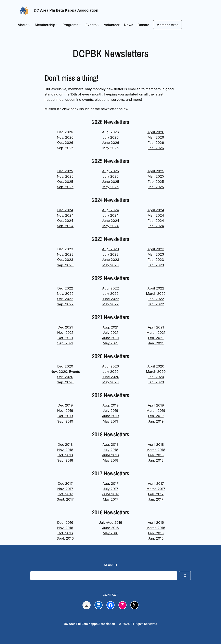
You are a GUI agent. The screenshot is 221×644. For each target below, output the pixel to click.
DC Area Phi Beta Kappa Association (66, 10)
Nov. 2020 (59, 372)
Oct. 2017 (65, 494)
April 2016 (156, 523)
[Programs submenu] (80, 25)
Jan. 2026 (156, 148)
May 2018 (111, 460)
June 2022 (110, 299)
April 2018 (156, 445)
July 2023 (110, 254)
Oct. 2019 (65, 416)
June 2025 (111, 182)
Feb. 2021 (156, 338)
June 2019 (110, 416)
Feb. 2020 (156, 377)
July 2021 (110, 333)
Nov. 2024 (65, 215)
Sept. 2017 (65, 499)
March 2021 (156, 333)
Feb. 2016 (156, 533)
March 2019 (156, 411)
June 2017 (110, 494)
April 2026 (156, 132)
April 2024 (156, 210)
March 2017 (156, 489)
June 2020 (110, 377)
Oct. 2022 (65, 299)
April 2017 (156, 484)
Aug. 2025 (110, 171)
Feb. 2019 (156, 416)
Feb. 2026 (156, 143)
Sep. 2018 (65, 460)
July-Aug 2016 (110, 523)
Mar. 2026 (156, 137)
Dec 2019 (65, 405)
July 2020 (110, 372)
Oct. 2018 (65, 455)
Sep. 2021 (65, 343)
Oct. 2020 (65, 377)
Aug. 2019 (110, 405)
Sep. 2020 (65, 382)
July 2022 (110, 294)
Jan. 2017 (156, 499)
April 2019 (156, 405)
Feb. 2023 (156, 260)
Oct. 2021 (65, 338)
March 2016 (156, 528)
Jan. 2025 (156, 187)
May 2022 (110, 304)
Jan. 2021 (156, 343)
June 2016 (110, 528)
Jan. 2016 (156, 538)
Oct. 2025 (65, 182)
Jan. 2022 (156, 304)
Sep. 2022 (65, 304)
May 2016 (111, 533)
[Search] (185, 576)
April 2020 (156, 366)
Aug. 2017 (111, 484)
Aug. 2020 (111, 366)
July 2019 (110, 411)
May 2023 (110, 265)
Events (74, 372)
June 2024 (110, 221)
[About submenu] (29, 25)
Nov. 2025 (65, 176)
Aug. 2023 (111, 249)
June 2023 (110, 260)
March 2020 (156, 372)
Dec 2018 (65, 445)
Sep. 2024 (65, 226)
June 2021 (110, 338)
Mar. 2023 (156, 254)
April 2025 (156, 171)
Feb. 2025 (156, 182)
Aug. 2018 (110, 445)
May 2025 (110, 187)
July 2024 (110, 215)
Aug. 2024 (111, 210)
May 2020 (110, 382)
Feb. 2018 (156, 455)
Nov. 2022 (65, 294)
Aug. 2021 (110, 327)
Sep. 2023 (65, 265)
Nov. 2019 (65, 411)
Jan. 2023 (156, 265)
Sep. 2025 (65, 187)
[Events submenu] (98, 25)
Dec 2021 (65, 327)
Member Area (167, 25)
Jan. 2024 (156, 226)
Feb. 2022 (156, 299)
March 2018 (156, 450)
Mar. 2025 (156, 176)
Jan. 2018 (156, 460)
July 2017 (111, 489)
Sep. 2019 (65, 421)
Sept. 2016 (65, 538)
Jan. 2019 (156, 421)
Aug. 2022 (111, 288)
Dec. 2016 (65, 523)
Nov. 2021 (65, 333)
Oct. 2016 (65, 533)
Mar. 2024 (156, 215)
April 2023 (156, 249)
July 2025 (111, 176)
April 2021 (156, 327)
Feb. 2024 (156, 221)
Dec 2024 (65, 210)
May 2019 (111, 421)
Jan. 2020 (156, 382)
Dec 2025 (65, 171)
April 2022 (156, 288)
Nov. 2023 (65, 254)
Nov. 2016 (65, 528)
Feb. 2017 (156, 494)
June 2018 (110, 455)
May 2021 (110, 343)
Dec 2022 (65, 288)
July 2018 (110, 450)
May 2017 (110, 499)
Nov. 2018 (65, 450)
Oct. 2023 (65, 260)
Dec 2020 (65, 366)
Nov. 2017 (65, 489)
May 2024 (110, 226)
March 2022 (156, 294)
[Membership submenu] (57, 25)
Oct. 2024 (65, 221)
